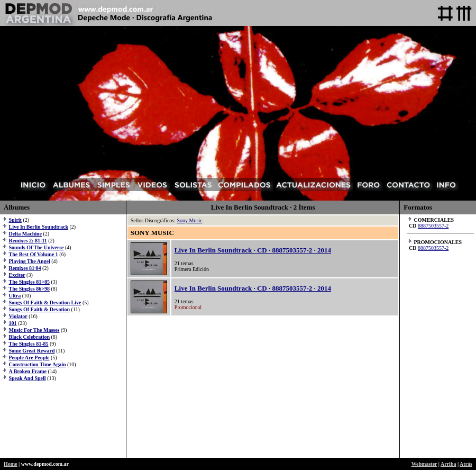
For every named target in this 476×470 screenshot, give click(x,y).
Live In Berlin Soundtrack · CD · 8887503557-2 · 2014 (253, 250)
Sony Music (190, 220)
